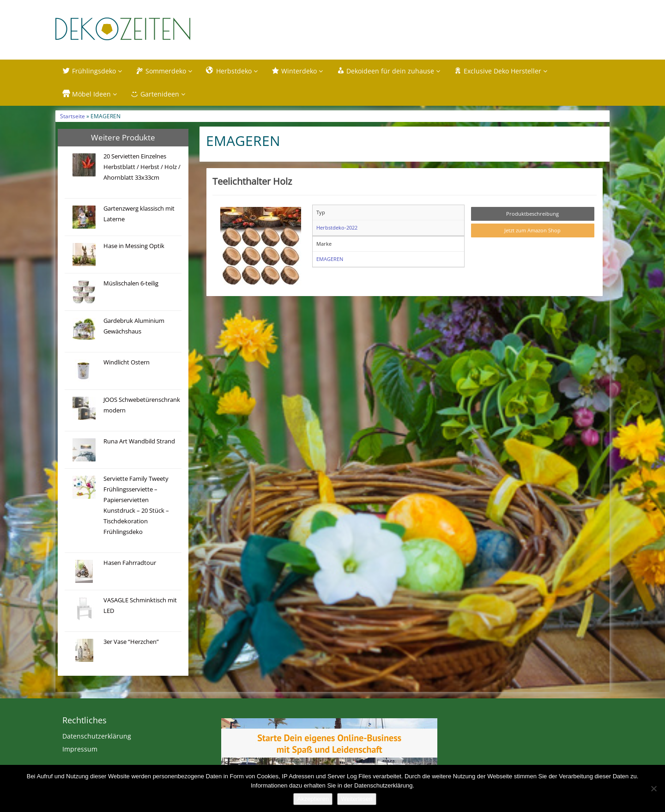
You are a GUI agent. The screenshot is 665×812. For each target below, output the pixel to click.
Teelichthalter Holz (252, 181)
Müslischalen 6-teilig (131, 283)
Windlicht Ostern (127, 362)
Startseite (73, 116)
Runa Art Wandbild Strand (139, 441)
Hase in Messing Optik (134, 246)
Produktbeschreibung (532, 214)
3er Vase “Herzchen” (131, 642)
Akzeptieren (313, 799)
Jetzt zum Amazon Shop (532, 230)
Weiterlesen (357, 799)
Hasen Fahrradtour (130, 563)
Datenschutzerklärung (97, 736)
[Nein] (653, 788)
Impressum (80, 749)
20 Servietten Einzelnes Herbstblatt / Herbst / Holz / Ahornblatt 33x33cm (142, 167)
